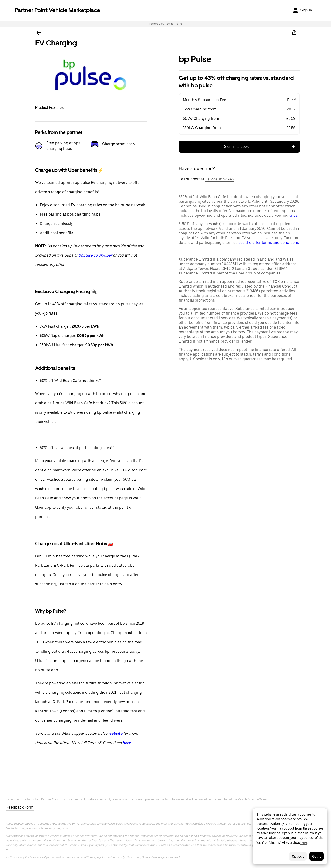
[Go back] (39, 33)
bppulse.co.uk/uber (95, 255)
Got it (316, 856)
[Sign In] (302, 10)
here (304, 842)
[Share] (294, 33)
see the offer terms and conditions (269, 242)
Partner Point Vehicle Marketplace (58, 10)
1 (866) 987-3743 (220, 179)
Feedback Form (20, 807)
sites (293, 215)
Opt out (298, 856)
